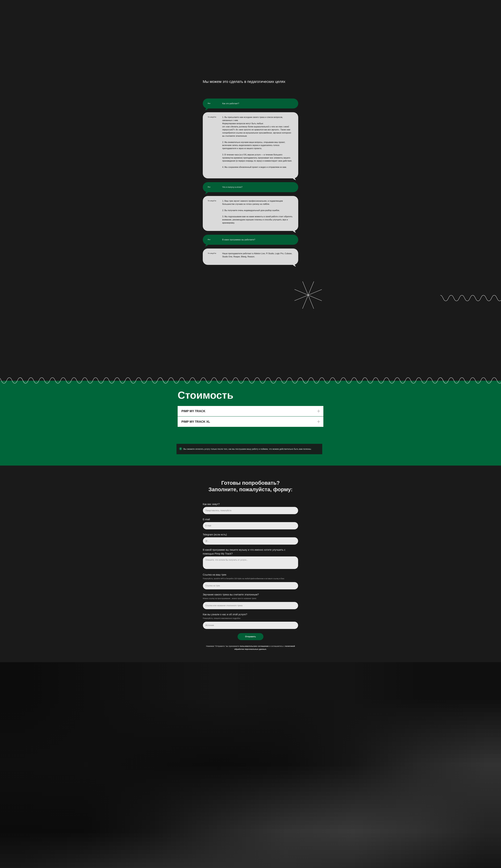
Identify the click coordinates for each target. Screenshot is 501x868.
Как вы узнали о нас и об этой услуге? (225, 616)
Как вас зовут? (211, 506)
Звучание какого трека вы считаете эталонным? (231, 597)
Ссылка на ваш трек (215, 577)
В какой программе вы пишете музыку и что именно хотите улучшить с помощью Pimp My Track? (244, 554)
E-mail (206, 522)
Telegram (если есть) (215, 537)
